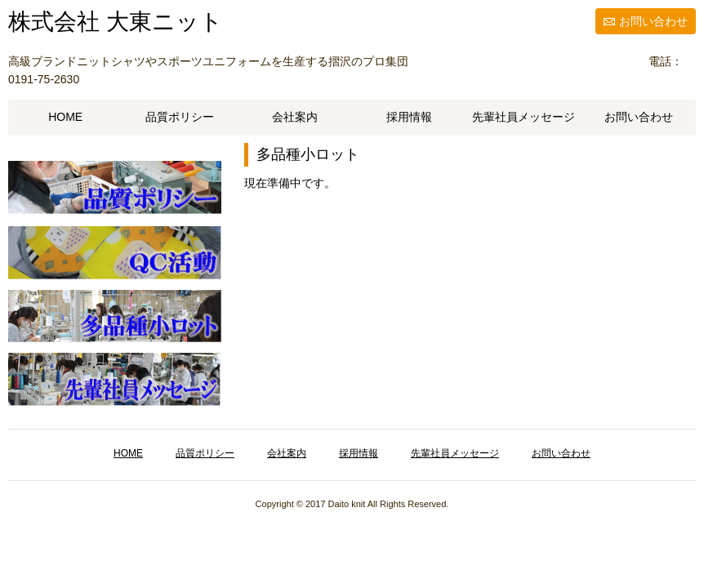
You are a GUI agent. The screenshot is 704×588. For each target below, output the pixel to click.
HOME (65, 117)
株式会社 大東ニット (116, 22)
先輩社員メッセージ (524, 117)
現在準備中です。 (290, 183)
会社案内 (295, 117)
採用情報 (409, 117)
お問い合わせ (653, 21)
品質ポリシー (180, 117)
